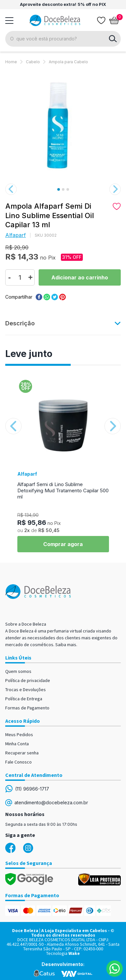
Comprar (80, 277)
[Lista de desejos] (101, 21)
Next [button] (115, 189)
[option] (63, 125)
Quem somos (18, 671)
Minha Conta (17, 744)
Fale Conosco (18, 762)
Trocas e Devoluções (26, 690)
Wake (74, 953)
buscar (113, 39)
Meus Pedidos (19, 735)
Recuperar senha (22, 753)
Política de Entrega (24, 699)
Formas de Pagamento (27, 708)
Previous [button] (11, 189)
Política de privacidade (28, 680)
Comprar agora (63, 544)
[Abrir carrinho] (114, 21)
